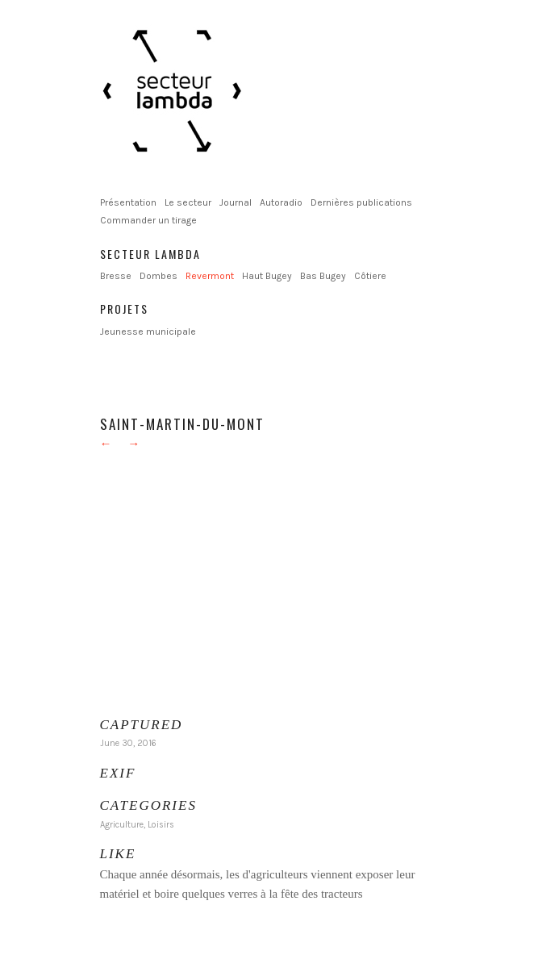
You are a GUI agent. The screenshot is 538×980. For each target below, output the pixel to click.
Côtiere (370, 276)
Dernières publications (361, 202)
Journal (236, 202)
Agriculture (122, 825)
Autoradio (281, 202)
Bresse (116, 276)
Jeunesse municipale (148, 332)
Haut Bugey (267, 276)
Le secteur (188, 202)
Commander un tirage (148, 220)
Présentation (128, 202)
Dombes (158, 276)
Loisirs (161, 825)
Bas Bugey (323, 276)
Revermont (210, 276)
